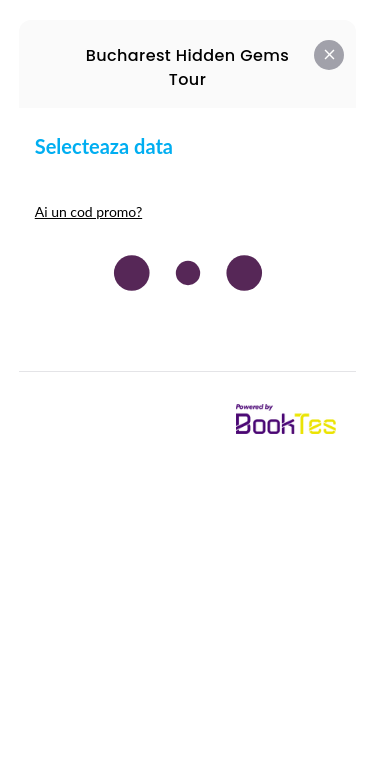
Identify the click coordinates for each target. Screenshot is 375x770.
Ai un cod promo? (88, 211)
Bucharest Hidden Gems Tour (187, 67)
